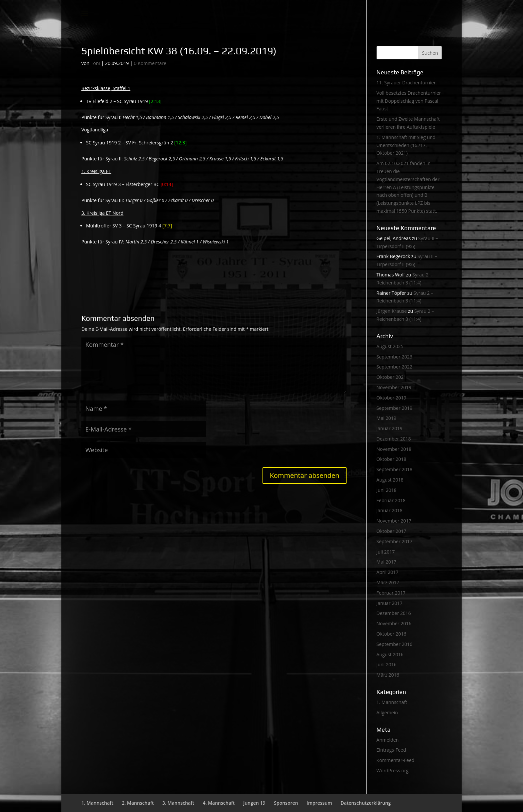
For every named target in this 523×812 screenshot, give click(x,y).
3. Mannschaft (178, 803)
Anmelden (388, 740)
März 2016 (388, 675)
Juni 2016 (387, 664)
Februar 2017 (391, 593)
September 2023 (395, 357)
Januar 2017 (390, 603)
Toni (95, 63)
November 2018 (394, 449)
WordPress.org (393, 770)
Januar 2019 (390, 428)
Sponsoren (286, 803)
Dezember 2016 (394, 613)
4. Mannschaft (219, 803)
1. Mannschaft (392, 702)
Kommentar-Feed (396, 760)
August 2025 (390, 346)
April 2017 (388, 572)
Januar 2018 (390, 510)
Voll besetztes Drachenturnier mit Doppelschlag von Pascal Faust (409, 101)
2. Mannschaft (138, 803)
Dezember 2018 (394, 439)
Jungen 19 (254, 803)
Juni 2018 (387, 490)
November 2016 (394, 623)
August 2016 (390, 654)
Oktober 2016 (391, 634)
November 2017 (394, 521)
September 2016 (395, 644)
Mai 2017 (387, 562)
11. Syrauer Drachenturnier (406, 83)
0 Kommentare (150, 63)
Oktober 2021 (391, 377)
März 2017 (388, 582)
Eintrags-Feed (391, 750)
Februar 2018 (391, 500)
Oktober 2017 (391, 531)
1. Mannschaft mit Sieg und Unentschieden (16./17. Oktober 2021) (406, 145)
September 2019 (395, 408)
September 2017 (395, 541)
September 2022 (395, 367)
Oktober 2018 (391, 459)
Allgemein (387, 712)
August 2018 (390, 480)
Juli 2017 (386, 552)
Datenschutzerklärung (366, 803)
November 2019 (394, 387)
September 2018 (395, 469)
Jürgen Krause (392, 311)
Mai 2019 (387, 418)
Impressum (319, 803)
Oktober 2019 (391, 398)
